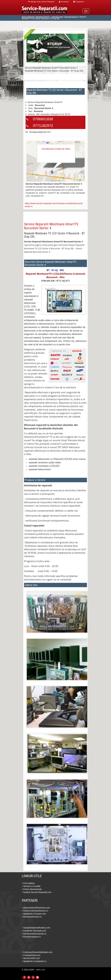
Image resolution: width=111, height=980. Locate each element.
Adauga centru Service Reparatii (41, 2)
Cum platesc (28, 883)
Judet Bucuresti (57, 17)
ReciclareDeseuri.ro (32, 917)
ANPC (38, 970)
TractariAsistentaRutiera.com (36, 928)
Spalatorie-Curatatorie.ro (34, 961)
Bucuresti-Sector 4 (71, 17)
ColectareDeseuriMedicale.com (37, 952)
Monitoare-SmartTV (43, 17)
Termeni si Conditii (31, 886)
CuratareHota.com (31, 955)
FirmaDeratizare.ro (31, 937)
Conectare (64, 2)
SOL (43, 970)
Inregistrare (79, 2)
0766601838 (43, 119)
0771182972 (43, 126)
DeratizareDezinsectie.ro (34, 934)
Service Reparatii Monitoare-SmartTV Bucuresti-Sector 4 (51, 226)
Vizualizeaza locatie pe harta (56, 149)
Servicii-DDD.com (31, 958)
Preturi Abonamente (32, 889)
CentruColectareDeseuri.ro (35, 911)
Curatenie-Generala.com (34, 931)
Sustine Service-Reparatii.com (37, 892)
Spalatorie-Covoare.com (34, 914)
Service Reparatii (28, 17)
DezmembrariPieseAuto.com (36, 908)
